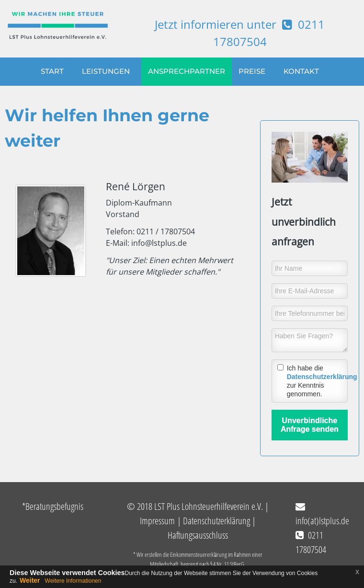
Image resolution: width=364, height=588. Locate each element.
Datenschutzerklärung (322, 377)
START (52, 71)
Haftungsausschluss (198, 535)
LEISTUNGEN (106, 71)
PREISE (252, 71)
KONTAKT (301, 71)
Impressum (157, 521)
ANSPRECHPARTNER (187, 71)
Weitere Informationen (73, 581)
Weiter (30, 580)
